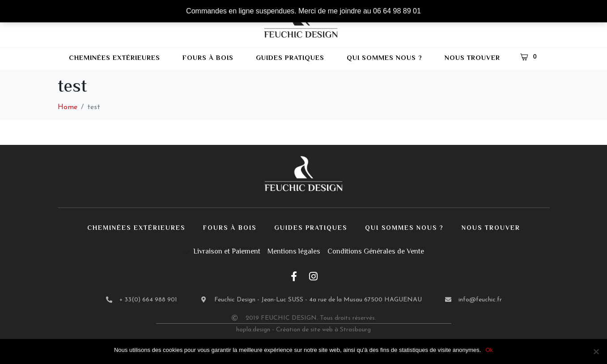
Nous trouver (472, 58)
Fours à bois (208, 58)
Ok (489, 350)
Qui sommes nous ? (384, 58)
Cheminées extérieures (115, 58)
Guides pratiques (290, 58)
